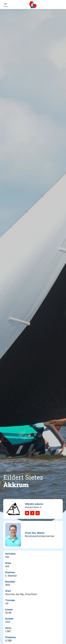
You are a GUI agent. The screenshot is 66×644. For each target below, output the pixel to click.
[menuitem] (6, 4)
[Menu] (6, 4)
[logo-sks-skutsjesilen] (33, 5)
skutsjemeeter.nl (33, 507)
